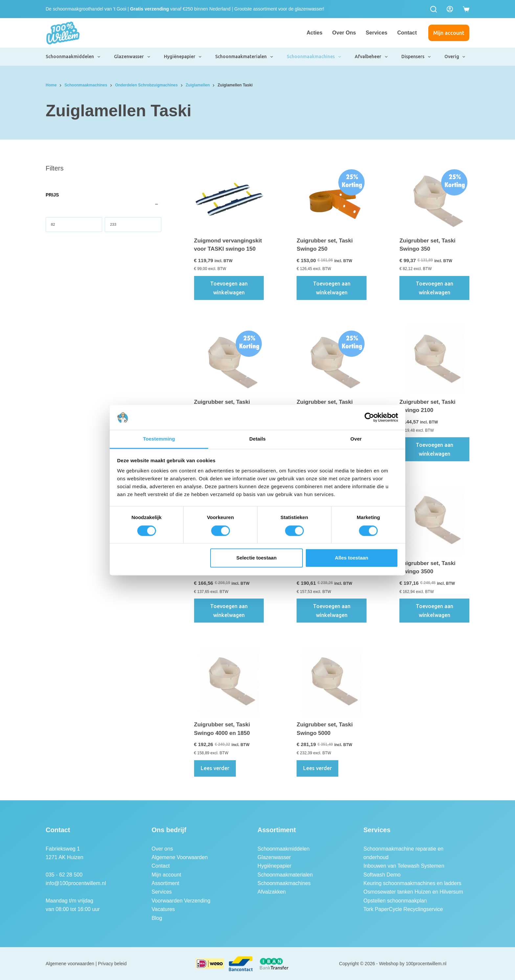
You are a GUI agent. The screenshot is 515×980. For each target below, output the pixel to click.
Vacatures (163, 909)
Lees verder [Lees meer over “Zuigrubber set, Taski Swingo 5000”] (317, 768)
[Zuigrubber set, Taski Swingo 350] (434, 198)
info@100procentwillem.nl (76, 883)
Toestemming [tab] (159, 439)
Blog (157, 918)
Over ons (344, 33)
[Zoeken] (434, 9)
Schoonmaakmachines (314, 57)
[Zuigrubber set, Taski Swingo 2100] (434, 360)
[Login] (450, 9)
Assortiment (166, 883)
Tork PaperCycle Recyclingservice (403, 909)
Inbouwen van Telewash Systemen (404, 866)
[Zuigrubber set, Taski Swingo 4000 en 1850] (229, 682)
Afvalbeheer (371, 57)
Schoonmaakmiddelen (73, 57)
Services (377, 33)
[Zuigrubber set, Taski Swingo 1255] (332, 360)
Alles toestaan (352, 558)
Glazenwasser (132, 57)
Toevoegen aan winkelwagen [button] (229, 288)
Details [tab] (257, 439)
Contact (407, 33)
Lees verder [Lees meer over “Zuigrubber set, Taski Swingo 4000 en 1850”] (215, 768)
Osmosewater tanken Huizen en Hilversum (413, 892)
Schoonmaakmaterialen (244, 57)
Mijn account (449, 33)
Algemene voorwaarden (70, 964)
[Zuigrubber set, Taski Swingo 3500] (434, 521)
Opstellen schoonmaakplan (395, 901)
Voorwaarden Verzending (181, 901)
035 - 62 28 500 (64, 875)
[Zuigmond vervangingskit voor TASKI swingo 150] (229, 198)
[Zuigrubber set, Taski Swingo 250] (332, 198)
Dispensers (416, 57)
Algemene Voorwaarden (180, 857)
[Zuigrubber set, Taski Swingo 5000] (332, 682)
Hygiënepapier (183, 57)
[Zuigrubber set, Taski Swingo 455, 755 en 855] (229, 360)
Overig (455, 57)
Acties (315, 33)
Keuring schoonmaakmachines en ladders (413, 883)
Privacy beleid (112, 964)
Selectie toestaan (257, 558)
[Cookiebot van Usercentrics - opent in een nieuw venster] (369, 417)
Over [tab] (356, 439)
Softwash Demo (382, 875)
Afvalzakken (272, 892)
